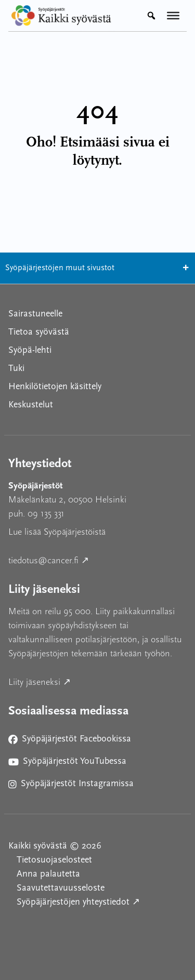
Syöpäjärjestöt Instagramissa (71, 786)
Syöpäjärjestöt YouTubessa (67, 764)
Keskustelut (31, 405)
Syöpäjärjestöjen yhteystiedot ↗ (102, 901)
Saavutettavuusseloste (61, 888)
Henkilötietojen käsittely (55, 387)
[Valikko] (173, 16)
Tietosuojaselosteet (54, 860)
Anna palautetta (48, 874)
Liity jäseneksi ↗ (87, 681)
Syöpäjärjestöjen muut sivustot (97, 268)
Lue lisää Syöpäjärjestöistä (57, 532)
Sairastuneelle (35, 314)
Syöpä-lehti (30, 350)
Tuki (16, 369)
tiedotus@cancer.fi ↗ (96, 559)
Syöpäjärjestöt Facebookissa (70, 741)
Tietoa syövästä (39, 332)
